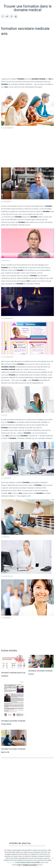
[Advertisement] (27, 61)
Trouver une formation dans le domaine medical (28, 8)
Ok (19, 865)
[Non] (52, 858)
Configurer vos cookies (30, 865)
